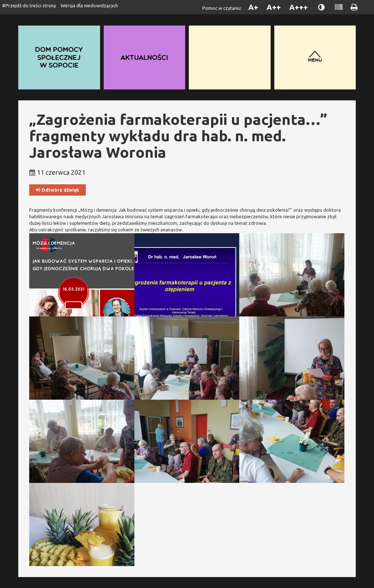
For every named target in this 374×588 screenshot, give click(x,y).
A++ (274, 7)
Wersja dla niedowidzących (89, 5)
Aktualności (144, 57)
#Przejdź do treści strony (29, 5)
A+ (253, 7)
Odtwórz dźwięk (58, 190)
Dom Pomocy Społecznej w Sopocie (59, 57)
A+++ (299, 7)
